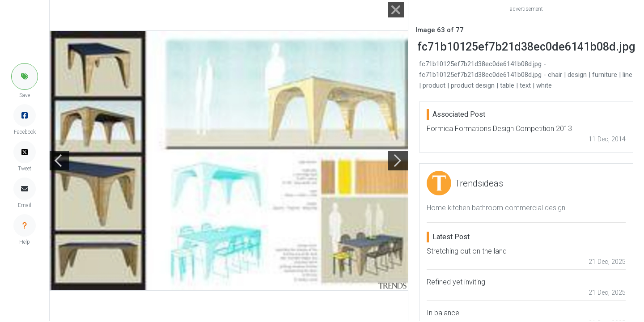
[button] (25, 76)
